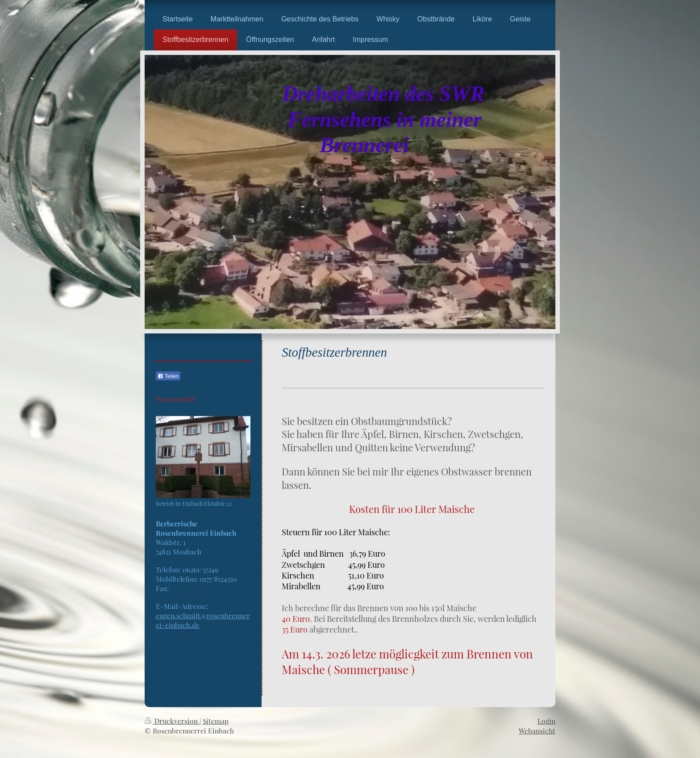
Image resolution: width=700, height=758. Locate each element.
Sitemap (216, 721)
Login (546, 721)
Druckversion (172, 721)
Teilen (168, 376)
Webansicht (537, 731)
